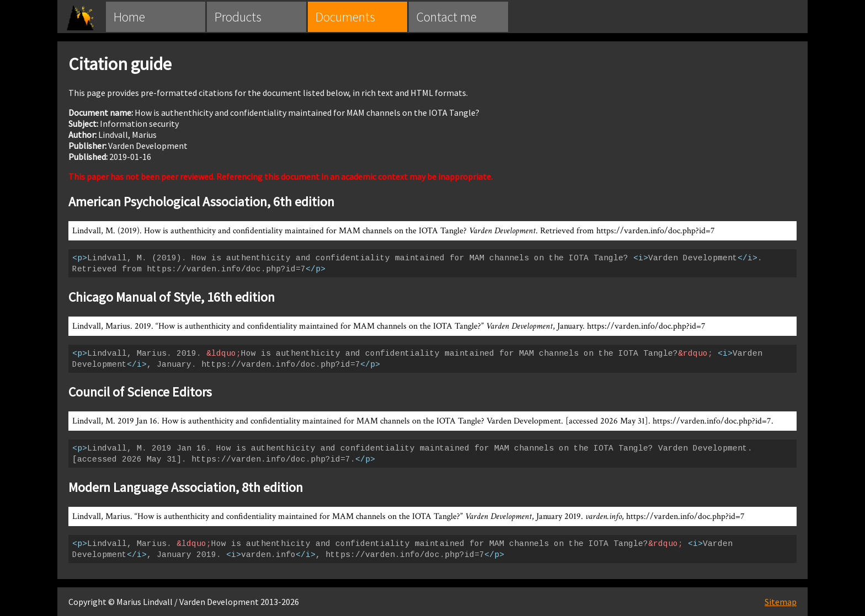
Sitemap (781, 602)
